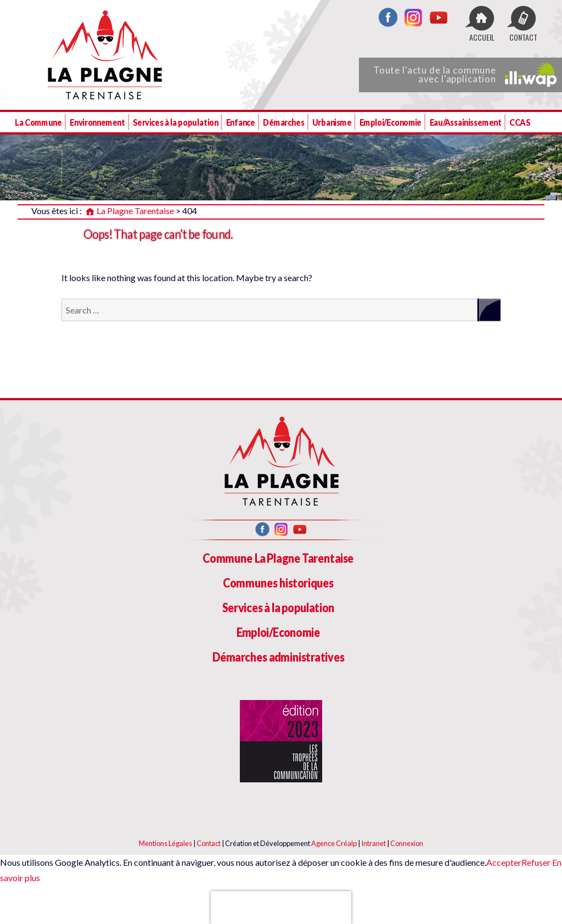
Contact (209, 843)
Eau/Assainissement (466, 122)
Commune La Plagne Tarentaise (278, 558)
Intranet (373, 843)
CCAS (519, 122)
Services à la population (175, 122)
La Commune (38, 122)
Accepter (504, 862)
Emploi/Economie (390, 122)
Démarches (283, 122)
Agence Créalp (334, 843)
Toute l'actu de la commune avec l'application (465, 75)
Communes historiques (278, 583)
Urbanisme (332, 122)
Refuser (536, 862)
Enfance (241, 122)
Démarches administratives (279, 657)
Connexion (407, 843)
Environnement (97, 122)
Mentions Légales (165, 843)
